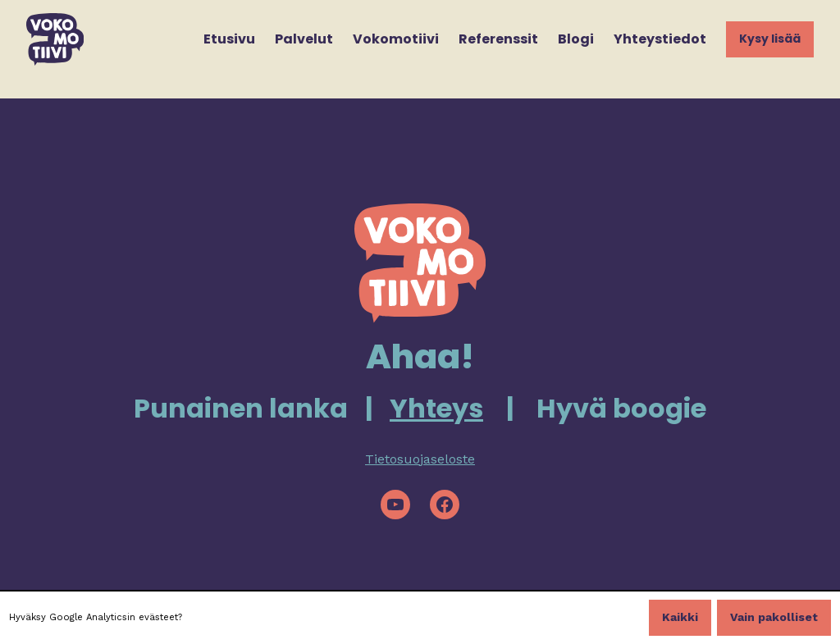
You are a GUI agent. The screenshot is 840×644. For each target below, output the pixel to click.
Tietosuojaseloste (420, 459)
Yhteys (436, 408)
